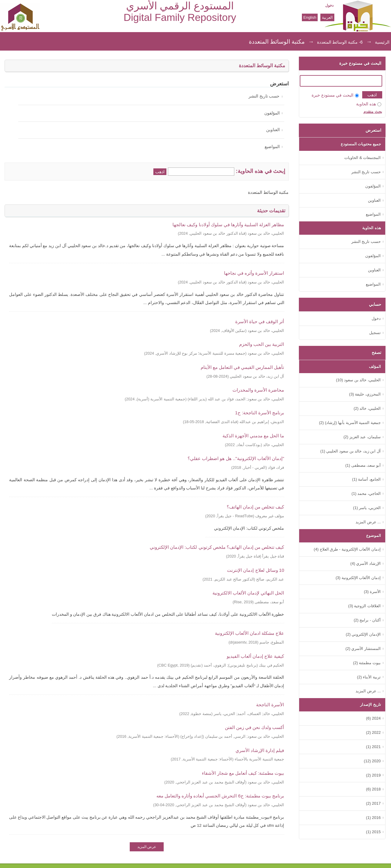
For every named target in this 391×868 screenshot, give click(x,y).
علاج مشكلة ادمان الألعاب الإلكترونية (250, 633)
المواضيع (272, 147)
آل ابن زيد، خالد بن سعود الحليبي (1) (351, 451)
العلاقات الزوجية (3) (364, 606)
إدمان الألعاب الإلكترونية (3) (358, 578)
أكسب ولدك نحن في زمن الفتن (255, 727)
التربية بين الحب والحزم (262, 344)
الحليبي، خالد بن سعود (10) (358, 380)
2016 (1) (373, 818)
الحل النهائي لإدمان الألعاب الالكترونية (248, 593)
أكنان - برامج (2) (367, 620)
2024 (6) (373, 718)
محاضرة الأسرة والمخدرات (258, 390)
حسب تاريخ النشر (264, 96)
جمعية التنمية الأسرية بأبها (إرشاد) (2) (350, 423)
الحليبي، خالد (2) (367, 408)
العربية (327, 17)
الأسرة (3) (372, 592)
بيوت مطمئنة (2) (367, 663)
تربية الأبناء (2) (369, 677)
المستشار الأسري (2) (363, 649)
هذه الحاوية (369, 104)
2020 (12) (372, 761)
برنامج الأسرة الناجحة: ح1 (260, 413)
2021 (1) (373, 747)
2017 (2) (373, 803)
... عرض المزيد (368, 522)
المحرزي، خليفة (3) (365, 394)
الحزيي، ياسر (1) (367, 508)
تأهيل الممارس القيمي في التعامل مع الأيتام (242, 367)
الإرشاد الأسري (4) (366, 563)
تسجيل (375, 333)
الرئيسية (382, 42)
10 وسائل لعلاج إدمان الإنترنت (256, 570)
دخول (329, 5)
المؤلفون (272, 113)
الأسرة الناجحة (270, 705)
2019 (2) (373, 775)
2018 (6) (373, 789)
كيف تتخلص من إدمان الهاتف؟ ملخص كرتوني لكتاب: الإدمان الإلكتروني (217, 547)
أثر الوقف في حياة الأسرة (260, 321)
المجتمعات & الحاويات (363, 158)
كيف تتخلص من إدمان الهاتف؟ (256, 507)
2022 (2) (373, 732)
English (310, 17)
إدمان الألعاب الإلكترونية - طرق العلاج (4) (347, 549)
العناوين (273, 130)
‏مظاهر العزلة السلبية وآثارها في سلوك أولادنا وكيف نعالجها (228, 225)
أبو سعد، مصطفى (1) (363, 465)
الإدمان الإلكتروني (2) (363, 634)
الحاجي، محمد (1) (366, 494)
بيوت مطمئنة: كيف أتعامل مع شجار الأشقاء (243, 773)
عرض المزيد (147, 847)
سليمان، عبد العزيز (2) (362, 437)
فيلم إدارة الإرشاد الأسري (260, 750)
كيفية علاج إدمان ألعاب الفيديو (256, 656)
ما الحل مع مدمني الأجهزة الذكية (253, 436)
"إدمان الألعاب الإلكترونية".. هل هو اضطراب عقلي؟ (236, 458)
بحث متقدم (373, 112)
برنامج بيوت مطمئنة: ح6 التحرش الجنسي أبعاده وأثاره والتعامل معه (220, 796)
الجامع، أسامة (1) (366, 479)
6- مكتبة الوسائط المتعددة (340, 42)
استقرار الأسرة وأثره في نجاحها (254, 273)
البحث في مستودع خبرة (335, 95)
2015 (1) (373, 832)
